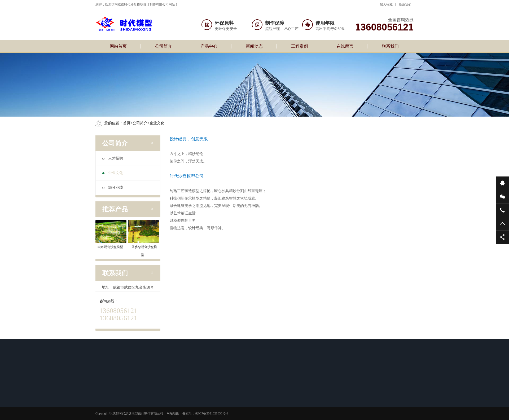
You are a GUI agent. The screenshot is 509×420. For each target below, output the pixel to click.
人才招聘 (113, 158)
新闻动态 (254, 46)
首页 (127, 123)
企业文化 (157, 123)
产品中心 (209, 46)
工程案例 (300, 46)
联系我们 (405, 5)
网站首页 (118, 46)
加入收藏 (386, 5)
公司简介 (164, 46)
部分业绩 (113, 187)
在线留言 (345, 46)
